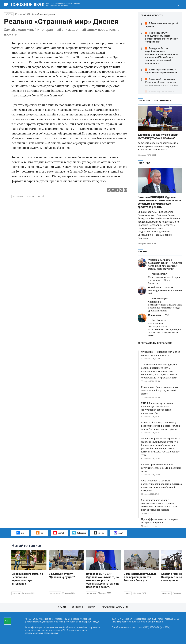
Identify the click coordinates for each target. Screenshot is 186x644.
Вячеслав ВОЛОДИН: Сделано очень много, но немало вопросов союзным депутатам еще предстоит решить (160, 202)
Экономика (55, 593)
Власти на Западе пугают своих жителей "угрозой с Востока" (158, 136)
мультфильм (18, 196)
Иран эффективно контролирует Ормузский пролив (160, 521)
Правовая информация (115, 607)
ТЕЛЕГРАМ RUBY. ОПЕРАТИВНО (155, 343)
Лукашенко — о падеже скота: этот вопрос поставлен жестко (160, 353)
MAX (119, 533)
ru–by (99, 533)
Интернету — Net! (159, 315)
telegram (79, 533)
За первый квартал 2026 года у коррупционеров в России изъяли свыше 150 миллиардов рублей (160, 426)
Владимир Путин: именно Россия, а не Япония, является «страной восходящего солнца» (162, 82)
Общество (166, 593)
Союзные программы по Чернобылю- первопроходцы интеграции (27, 579)
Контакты (77, 607)
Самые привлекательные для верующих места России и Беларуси (140, 577)
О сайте (62, 607)
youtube (59, 533)
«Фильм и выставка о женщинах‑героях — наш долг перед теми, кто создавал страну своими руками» (165, 264)
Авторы (92, 607)
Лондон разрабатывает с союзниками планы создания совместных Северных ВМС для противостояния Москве (159, 505)
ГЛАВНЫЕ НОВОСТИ (152, 15)
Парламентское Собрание (154, 101)
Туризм (128, 593)
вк (20, 533)
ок (40, 533)
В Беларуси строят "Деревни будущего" (62, 575)
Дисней (41, 196)
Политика (144, 163)
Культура (9, 14)
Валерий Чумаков (47, 14)
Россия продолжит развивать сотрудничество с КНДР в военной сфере (161, 468)
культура (31, 196)
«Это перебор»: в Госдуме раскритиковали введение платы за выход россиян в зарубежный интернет (161, 485)
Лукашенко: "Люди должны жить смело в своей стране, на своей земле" (160, 390)
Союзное (16, 593)
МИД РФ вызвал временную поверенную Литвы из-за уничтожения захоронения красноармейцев (157, 408)
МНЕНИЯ (142, 252)
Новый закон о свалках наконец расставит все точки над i (165, 290)
